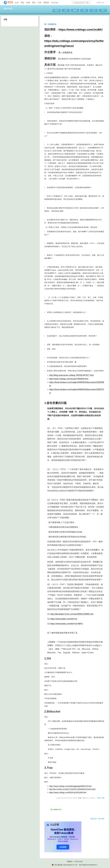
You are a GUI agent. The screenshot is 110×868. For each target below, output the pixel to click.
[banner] (7, 3)
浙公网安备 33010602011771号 (64, 865)
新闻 (28, 3)
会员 (17, 3)
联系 (84, 10)
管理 (103, 10)
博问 (34, 3)
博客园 (57, 10)
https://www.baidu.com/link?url (64, 619)
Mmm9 (8, 9)
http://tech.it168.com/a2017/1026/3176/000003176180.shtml (72, 789)
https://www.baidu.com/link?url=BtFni (67, 624)
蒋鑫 (80, 798)
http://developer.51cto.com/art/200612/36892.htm (72, 614)
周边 (23, 3)
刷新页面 (94, 819)
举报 (103, 798)
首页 (66, 10)
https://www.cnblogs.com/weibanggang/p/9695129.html (70, 786)
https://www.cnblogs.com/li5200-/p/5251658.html (68, 792)
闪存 (40, 3)
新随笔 (75, 10)
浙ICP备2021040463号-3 (88, 865)
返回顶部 (101, 819)
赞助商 (46, 3)
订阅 (94, 10)
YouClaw (55, 3)
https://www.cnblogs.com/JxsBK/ (81, 30)
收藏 (99, 798)
